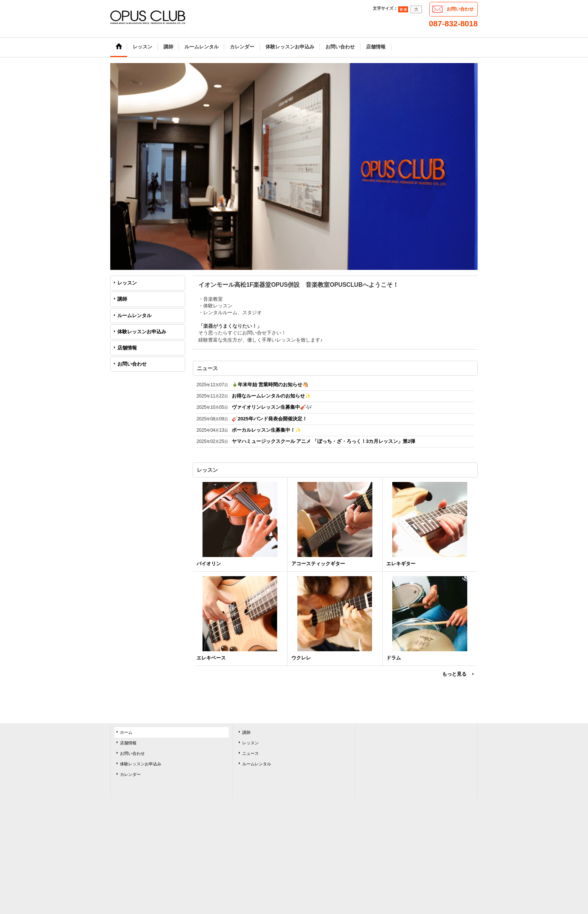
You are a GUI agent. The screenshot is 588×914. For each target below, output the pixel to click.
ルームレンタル (134, 315)
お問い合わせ (460, 9)
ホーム (126, 732)
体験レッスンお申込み (142, 332)
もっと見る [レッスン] (454, 674)
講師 (122, 299)
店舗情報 (127, 348)
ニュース (250, 753)
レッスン (127, 283)
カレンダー (130, 774)
